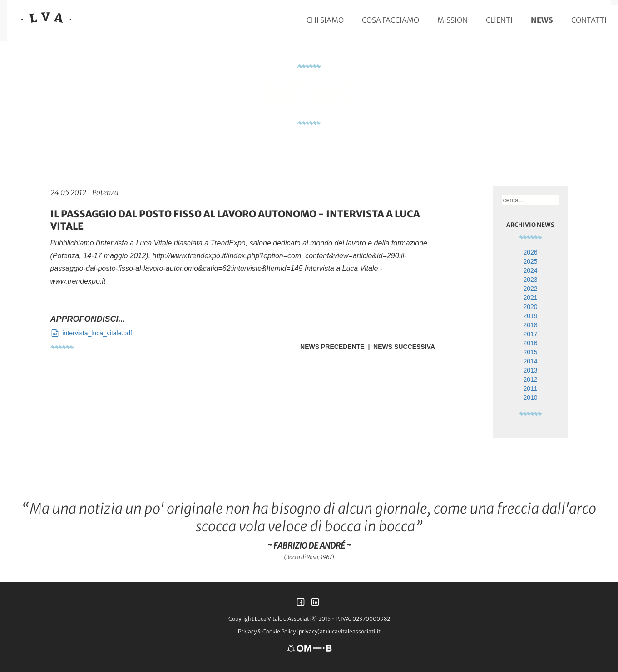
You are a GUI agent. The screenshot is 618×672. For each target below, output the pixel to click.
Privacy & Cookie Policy (267, 631)
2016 (530, 343)
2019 (530, 316)
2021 (530, 298)
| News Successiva (400, 347)
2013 (530, 370)
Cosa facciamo (391, 20)
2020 (530, 307)
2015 (530, 352)
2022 (530, 289)
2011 (530, 388)
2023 (530, 280)
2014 (530, 361)
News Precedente (332, 347)
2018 (530, 325)
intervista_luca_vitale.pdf (91, 333)
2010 (530, 397)
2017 (530, 334)
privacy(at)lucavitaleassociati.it (340, 631)
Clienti (499, 20)
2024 (530, 270)
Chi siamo (325, 20)
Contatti (589, 20)
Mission (452, 20)
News (542, 20)
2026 (530, 252)
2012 (530, 379)
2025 (530, 261)
